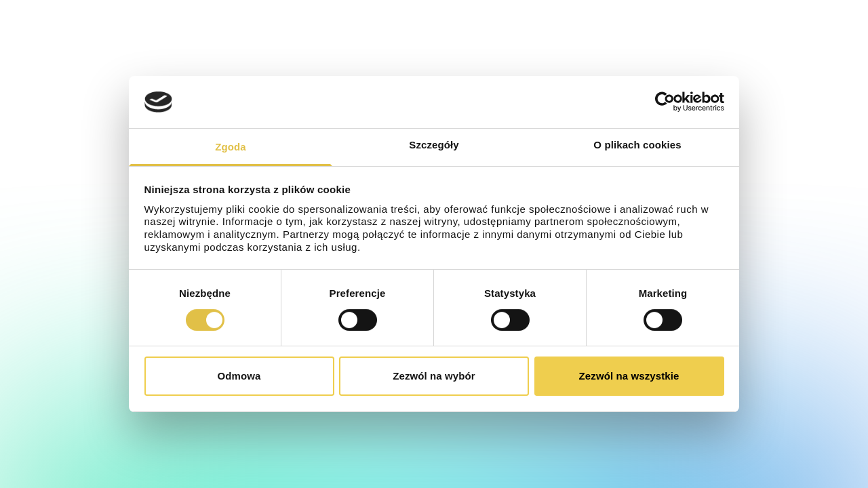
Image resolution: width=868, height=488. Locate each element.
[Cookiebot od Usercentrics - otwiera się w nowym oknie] (665, 102)
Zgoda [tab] (231, 147)
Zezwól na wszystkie (629, 376)
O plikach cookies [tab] (637, 145)
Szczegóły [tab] (434, 145)
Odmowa (239, 376)
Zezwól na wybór (434, 376)
